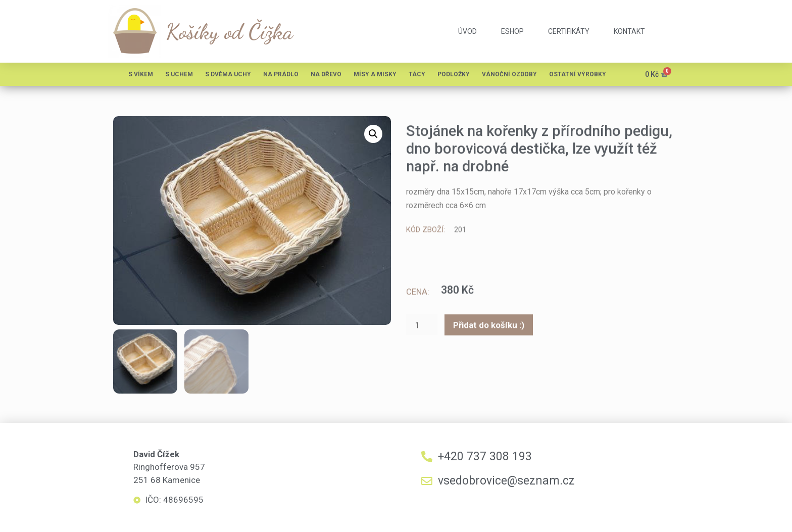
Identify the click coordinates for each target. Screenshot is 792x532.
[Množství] (422, 326)
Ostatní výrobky (578, 74)
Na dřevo (326, 74)
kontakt (629, 31)
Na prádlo (281, 74)
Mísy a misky (375, 74)
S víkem (141, 74)
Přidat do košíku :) (489, 326)
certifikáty (569, 31)
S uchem (179, 74)
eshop (512, 31)
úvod (467, 31)
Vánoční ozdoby (509, 74)
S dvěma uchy (228, 74)
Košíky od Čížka (229, 31)
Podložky (454, 74)
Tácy (417, 74)
